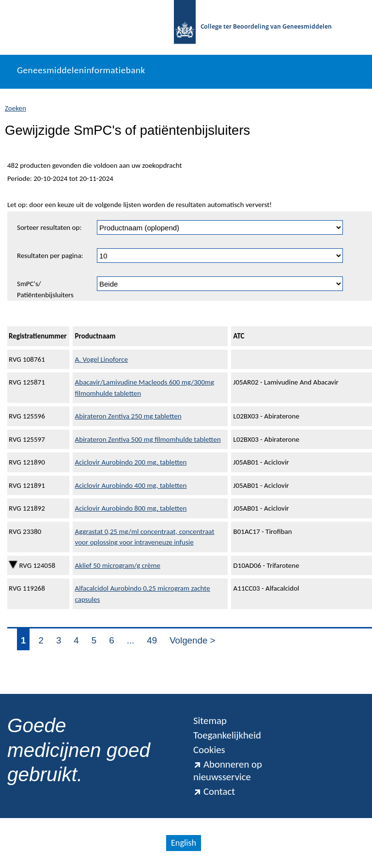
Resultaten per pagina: (50, 256)
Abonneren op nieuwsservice (228, 771)
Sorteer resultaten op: (49, 227)
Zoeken (15, 108)
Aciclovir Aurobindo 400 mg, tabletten (131, 485)
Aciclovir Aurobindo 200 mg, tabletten (131, 462)
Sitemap (210, 721)
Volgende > (192, 640)
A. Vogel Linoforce (102, 359)
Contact (214, 791)
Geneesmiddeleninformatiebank (81, 70)
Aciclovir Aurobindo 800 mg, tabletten (131, 508)
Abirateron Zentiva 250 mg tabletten (128, 416)
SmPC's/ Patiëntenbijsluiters (45, 289)
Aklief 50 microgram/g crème (118, 565)
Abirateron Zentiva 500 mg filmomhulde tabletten (148, 439)
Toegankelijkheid (227, 735)
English (184, 843)
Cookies (209, 750)
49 (152, 640)
